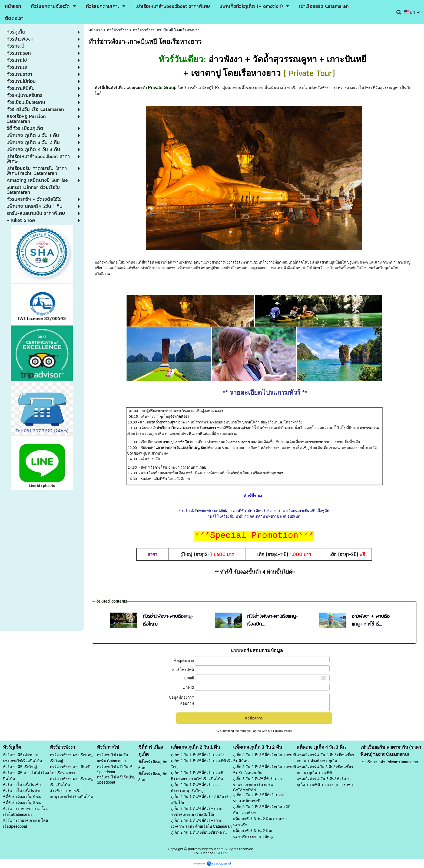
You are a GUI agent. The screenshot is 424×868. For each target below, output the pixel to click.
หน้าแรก (95, 30)
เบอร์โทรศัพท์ (183, 670)
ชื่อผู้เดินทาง (184, 660)
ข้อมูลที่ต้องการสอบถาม (181, 700)
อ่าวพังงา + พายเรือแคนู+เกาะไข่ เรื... (371, 620)
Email (189, 678)
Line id (188, 687)
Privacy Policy (282, 731)
